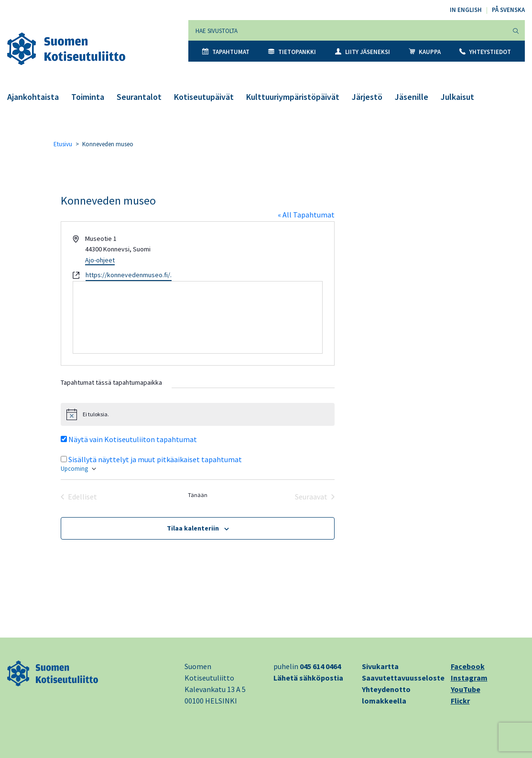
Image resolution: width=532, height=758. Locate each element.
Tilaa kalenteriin (193, 528)
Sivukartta (380, 666)
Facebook (468, 666)
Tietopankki (292, 52)
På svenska (508, 10)
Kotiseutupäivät (204, 97)
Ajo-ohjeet (100, 260)
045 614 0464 (320, 666)
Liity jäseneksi (363, 52)
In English (466, 10)
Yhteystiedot (485, 52)
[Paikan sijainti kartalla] (198, 317)
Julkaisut (457, 97)
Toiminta (88, 97)
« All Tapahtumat (306, 215)
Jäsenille (412, 97)
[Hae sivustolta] (348, 30)
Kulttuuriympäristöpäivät (293, 97)
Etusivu (63, 144)
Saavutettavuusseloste (403, 678)
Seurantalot (139, 97)
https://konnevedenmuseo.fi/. (129, 275)
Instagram (469, 678)
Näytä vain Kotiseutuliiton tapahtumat (133, 439)
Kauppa (425, 52)
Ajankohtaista (33, 97)
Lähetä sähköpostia (308, 678)
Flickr (460, 701)
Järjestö (367, 97)
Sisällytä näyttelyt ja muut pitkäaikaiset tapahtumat (155, 459)
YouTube (466, 689)
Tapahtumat (226, 52)
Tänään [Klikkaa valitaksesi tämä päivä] (198, 495)
